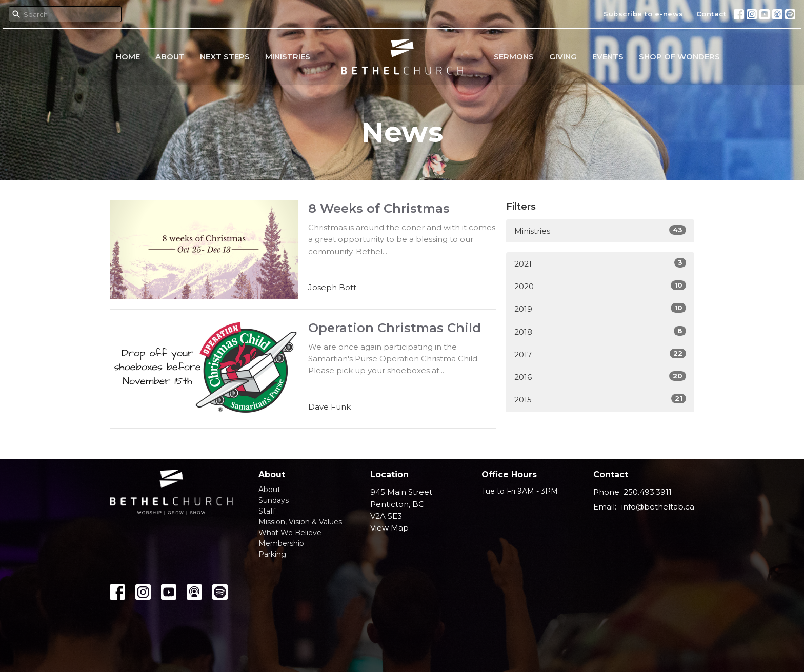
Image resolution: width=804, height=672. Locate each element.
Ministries (288, 57)
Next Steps (225, 57)
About (170, 57)
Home (128, 57)
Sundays (274, 500)
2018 (600, 331)
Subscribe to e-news (644, 14)
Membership (281, 543)
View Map (389, 528)
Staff (267, 511)
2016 (600, 376)
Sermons (514, 57)
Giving (563, 57)
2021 (600, 263)
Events (608, 57)
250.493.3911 (648, 492)
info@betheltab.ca (658, 507)
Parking (272, 554)
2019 (600, 308)
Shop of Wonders (679, 57)
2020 (600, 286)
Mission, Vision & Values (300, 522)
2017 (600, 354)
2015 (600, 399)
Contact (711, 14)
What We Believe (290, 533)
